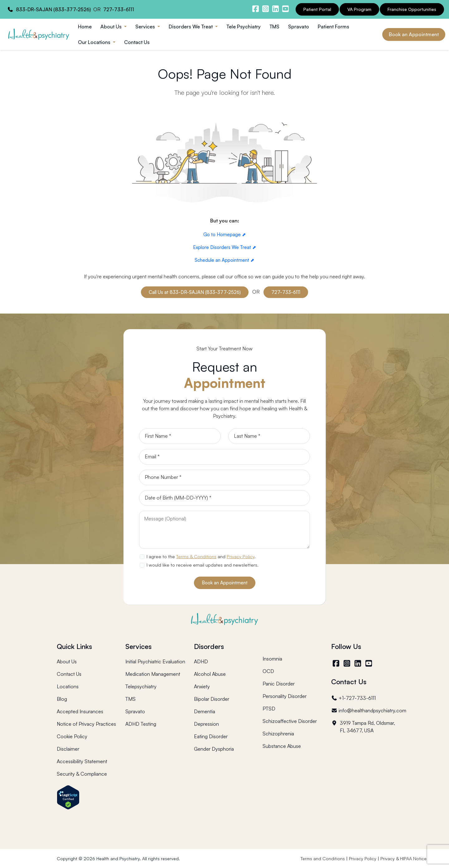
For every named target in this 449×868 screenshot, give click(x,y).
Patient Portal (317, 9)
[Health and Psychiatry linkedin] (275, 9)
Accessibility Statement (82, 761)
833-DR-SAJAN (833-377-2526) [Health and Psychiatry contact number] (53, 9)
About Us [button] (112, 27)
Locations (68, 686)
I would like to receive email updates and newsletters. (203, 565)
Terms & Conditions (196, 556)
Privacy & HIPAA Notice (403, 858)
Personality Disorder (285, 696)
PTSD (269, 709)
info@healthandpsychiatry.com (369, 710)
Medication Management (153, 674)
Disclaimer (68, 749)
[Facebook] (337, 663)
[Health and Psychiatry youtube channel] (285, 9)
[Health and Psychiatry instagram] (265, 9)
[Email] (224, 457)
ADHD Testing (141, 724)
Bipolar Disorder (212, 699)
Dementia (205, 711)
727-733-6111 (286, 292)
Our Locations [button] (95, 42)
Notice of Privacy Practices (86, 724)
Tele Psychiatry (244, 27)
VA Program (359, 9)
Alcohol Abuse (210, 674)
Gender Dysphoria (214, 749)
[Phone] (224, 477)
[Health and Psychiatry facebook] (255, 9)
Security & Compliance (82, 774)
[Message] (224, 530)
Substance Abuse (282, 746)
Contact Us (137, 42)
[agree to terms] (142, 557)
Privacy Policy (241, 556)
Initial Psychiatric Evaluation (155, 661)
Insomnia (272, 659)
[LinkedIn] (358, 663)
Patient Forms (333, 27)
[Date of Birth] (224, 498)
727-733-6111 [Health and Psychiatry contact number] (119, 9)
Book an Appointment (414, 34)
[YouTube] (369, 663)
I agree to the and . (201, 556)
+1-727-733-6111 (353, 698)
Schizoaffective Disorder (290, 721)
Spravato (299, 27)
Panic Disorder (279, 684)
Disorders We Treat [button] (191, 27)
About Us (67, 661)
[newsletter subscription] (142, 565)
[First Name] (180, 436)
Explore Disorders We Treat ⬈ (225, 247)
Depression (206, 724)
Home (85, 27)
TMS (274, 27)
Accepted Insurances (80, 711)
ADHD (201, 661)
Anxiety (202, 686)
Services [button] (146, 27)
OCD (268, 671)
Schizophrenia (278, 734)
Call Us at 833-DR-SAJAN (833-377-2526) (195, 292)
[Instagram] (348, 663)
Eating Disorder (211, 736)
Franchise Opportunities (412, 9)
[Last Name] (269, 436)
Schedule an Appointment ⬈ (224, 260)
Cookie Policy (72, 736)
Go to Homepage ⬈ (225, 234)
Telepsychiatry (141, 686)
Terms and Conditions (323, 858)
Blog (62, 699)
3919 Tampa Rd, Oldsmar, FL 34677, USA (363, 727)
